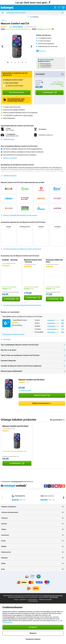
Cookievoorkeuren (32, 600)
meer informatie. (54, 597)
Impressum (23, 600)
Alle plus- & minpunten (9, 158)
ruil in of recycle (28, 115)
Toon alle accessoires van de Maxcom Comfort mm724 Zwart (21, 249)
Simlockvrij (41, 51)
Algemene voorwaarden (45, 600)
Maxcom (4, 21)
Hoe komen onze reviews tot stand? (13, 334)
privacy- (58, 621)
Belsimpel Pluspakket (47, 59)
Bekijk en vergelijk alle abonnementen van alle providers (19, 215)
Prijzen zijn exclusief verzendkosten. (53, 596)
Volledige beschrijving (9, 176)
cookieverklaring (7, 622)
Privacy (16, 600)
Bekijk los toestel (25, 390)
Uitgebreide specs (7, 139)
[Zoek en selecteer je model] (35, 13)
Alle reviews (6, 339)
